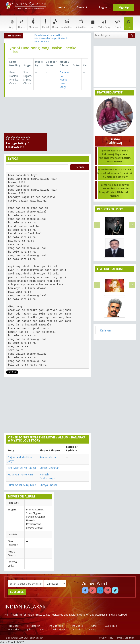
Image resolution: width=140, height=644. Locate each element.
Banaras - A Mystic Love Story (65, 80)
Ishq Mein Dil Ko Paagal (22, 468)
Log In (103, 7)
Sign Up (124, 7)
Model (46, 23)
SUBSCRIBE (17, 592)
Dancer (22, 23)
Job (92, 23)
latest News (14, 36)
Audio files (67, 23)
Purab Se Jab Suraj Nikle (22, 485)
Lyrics (128, 23)
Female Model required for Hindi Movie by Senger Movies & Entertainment (51, 38)
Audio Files (111, 626)
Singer (12, 23)
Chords (118, 23)
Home (61, 7)
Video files (81, 23)
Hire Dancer (34, 626)
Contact (82, 7)
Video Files (14, 630)
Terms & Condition (125, 638)
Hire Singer (14, 626)
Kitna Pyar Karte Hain (20, 474)
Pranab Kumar (48, 457)
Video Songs (105, 23)
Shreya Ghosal (48, 485)
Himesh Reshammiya (47, 476)
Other (55, 23)
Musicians (34, 23)
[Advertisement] (70, 118)
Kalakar (106, 330)
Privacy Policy (106, 638)
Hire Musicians (55, 626)
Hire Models (77, 626)
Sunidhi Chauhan (49, 468)
